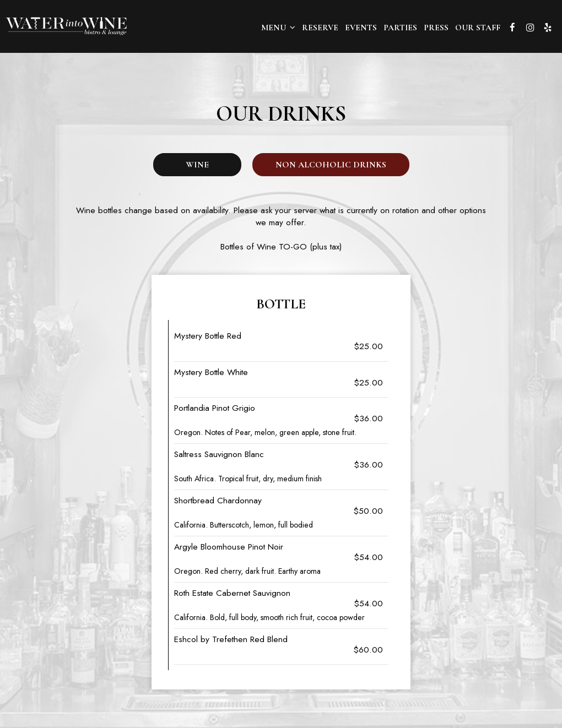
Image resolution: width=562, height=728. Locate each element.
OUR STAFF (478, 28)
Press (436, 28)
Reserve (320, 28)
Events (361, 28)
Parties (400, 28)
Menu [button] (278, 28)
